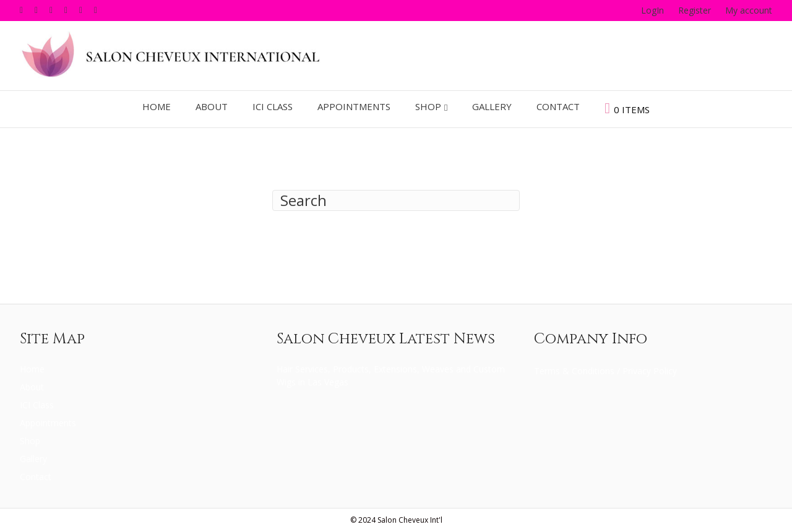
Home (157, 106)
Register (695, 10)
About (212, 106)
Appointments (354, 106)
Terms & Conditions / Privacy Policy (605, 371)
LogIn (652, 10)
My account (749, 10)
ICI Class (273, 106)
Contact (558, 106)
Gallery (492, 106)
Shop (428, 106)
